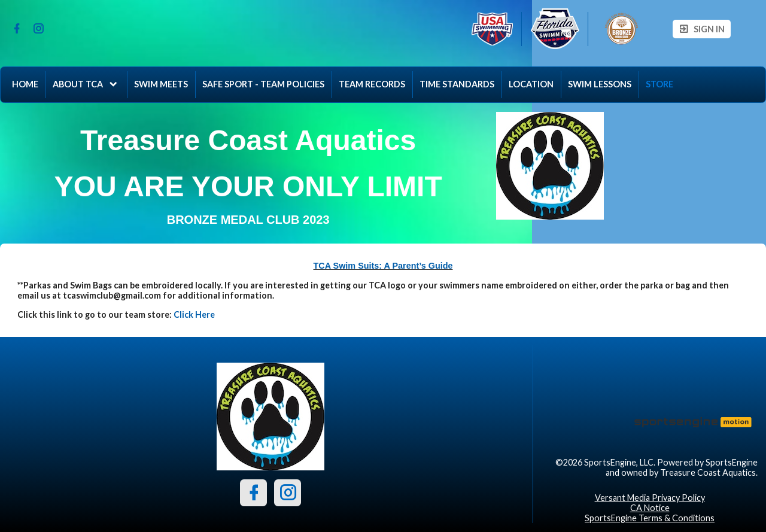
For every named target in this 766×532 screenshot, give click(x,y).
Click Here (194, 314)
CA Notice (650, 508)
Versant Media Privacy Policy (650, 498)
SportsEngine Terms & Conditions (650, 518)
